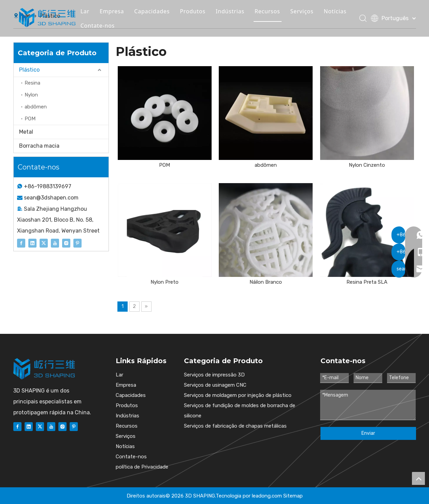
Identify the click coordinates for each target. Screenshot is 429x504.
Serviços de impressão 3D (214, 375)
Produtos (197, 12)
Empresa (116, 12)
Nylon (31, 95)
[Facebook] (21, 243)
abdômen (36, 107)
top (418, 478)
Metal (26, 132)
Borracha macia (39, 146)
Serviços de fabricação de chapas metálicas (235, 426)
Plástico (29, 70)
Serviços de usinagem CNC (215, 385)
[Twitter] (44, 243)
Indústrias (234, 12)
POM (30, 119)
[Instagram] (66, 243)
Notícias (339, 12)
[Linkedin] (32, 243)
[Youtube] (55, 243)
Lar (89, 12)
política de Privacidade (142, 467)
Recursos (272, 12)
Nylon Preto (165, 282)
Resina (32, 83)
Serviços (306, 12)
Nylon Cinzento (367, 165)
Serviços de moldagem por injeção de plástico (238, 395)
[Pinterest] (77, 243)
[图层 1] (44, 369)
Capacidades (156, 12)
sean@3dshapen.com (51, 198)
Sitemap (293, 496)
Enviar (368, 433)
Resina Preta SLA (367, 282)
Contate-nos (102, 26)
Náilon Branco (266, 282)
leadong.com (267, 496)
